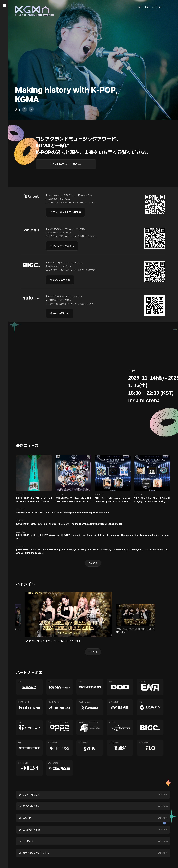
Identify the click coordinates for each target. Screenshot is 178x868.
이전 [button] (48, 616)
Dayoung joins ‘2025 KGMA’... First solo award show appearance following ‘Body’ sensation (63, 513)
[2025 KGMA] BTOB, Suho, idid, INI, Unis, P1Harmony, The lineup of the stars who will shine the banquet (69, 524)
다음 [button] (136, 616)
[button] (31, 109)
